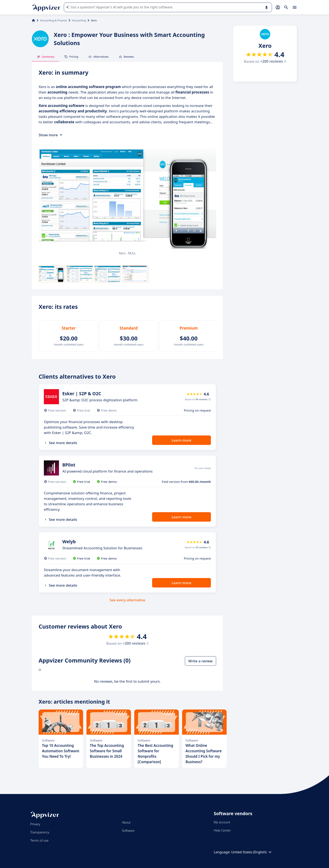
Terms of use (39, 840)
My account (222, 822)
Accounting (79, 20)
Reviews (126, 57)
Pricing (71, 57)
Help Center (222, 830)
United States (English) (252, 852)
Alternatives (99, 57)
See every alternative (127, 600)
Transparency (40, 832)
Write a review (200, 661)
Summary (46, 57)
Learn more (181, 440)
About (126, 822)
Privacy (35, 824)
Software (128, 830)
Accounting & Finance (54, 20)
